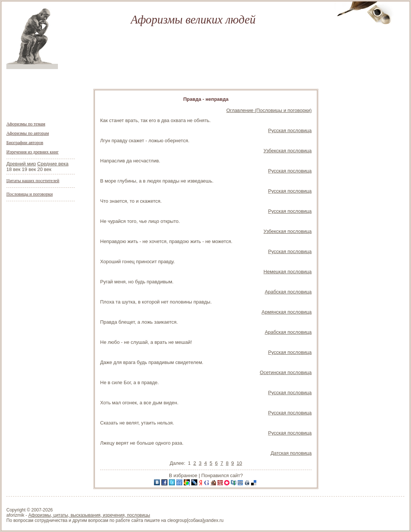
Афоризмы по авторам (28, 133)
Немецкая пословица (288, 272)
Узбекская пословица (288, 151)
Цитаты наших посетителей (33, 181)
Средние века (53, 164)
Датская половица (291, 453)
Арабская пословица (288, 292)
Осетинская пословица (286, 372)
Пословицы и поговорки (30, 194)
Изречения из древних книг (33, 152)
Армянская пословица (287, 312)
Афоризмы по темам (26, 124)
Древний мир (21, 164)
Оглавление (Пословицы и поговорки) (269, 110)
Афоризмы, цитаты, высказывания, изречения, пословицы (89, 515)
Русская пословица (290, 130)
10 (239, 463)
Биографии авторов (25, 143)
